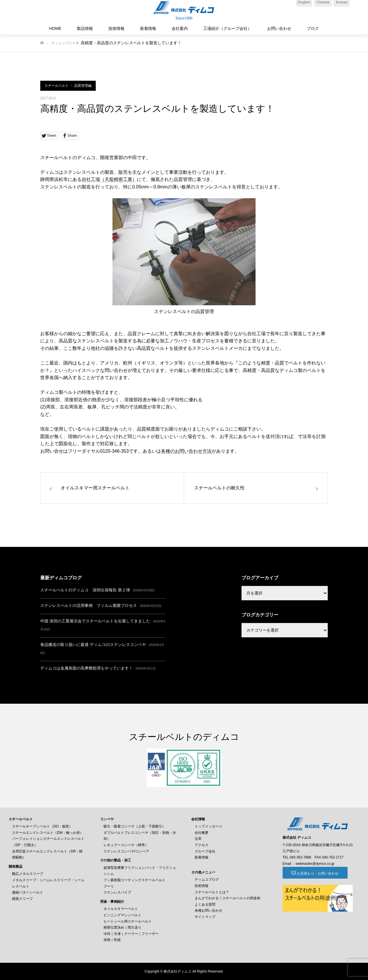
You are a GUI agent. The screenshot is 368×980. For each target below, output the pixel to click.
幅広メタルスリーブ (28, 874)
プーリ (109, 886)
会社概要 (202, 833)
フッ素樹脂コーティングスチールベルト (135, 880)
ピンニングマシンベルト (122, 915)
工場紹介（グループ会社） (227, 28)
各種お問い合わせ (208, 910)
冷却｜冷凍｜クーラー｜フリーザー (131, 934)
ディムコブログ (63, 43)
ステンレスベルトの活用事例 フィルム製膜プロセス (89, 605)
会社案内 (180, 28)
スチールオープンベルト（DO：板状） (42, 826)
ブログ (313, 28)
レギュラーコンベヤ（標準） (126, 845)
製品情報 (85, 28)
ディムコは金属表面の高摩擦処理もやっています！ (87, 668)
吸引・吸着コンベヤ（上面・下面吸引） (135, 826)
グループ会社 (205, 851)
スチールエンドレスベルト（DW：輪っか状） (48, 833)
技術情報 (116, 28)
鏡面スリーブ (22, 899)
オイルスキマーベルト (121, 909)
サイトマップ (205, 917)
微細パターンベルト (28, 892)
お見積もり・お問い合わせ (314, 873)
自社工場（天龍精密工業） (109, 179)
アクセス (202, 845)
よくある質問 (205, 904)
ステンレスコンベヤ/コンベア (126, 851)
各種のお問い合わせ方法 (186, 451)
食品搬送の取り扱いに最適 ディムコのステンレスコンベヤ (93, 645)
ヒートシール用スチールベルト (128, 921)
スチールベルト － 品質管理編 (68, 86)
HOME (55, 28)
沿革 (198, 839)
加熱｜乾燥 (112, 940)
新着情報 (148, 28)
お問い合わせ (279, 28)
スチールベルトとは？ (212, 892)
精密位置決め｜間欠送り (122, 927)
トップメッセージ (208, 826)
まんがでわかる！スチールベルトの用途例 (227, 898)
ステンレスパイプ (117, 892)
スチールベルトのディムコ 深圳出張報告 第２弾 (85, 590)
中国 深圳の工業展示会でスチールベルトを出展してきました (95, 621)
